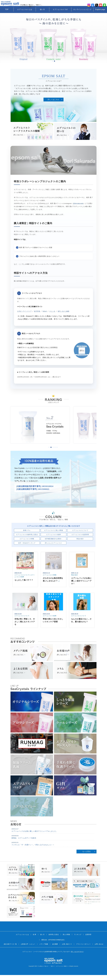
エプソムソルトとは (25, 14)
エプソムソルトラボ (60, 14)
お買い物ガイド (67, 949)
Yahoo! (46, 316)
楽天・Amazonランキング (27, 548)
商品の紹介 (80, 544)
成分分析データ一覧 (10, 949)
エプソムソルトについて (80, 535)
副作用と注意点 (54, 939)
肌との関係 (66, 939)
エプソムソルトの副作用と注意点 (27, 540)
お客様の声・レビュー (28, 949)
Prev (3, 43)
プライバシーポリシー (83, 949)
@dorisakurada (79, 208)
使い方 (42, 14)
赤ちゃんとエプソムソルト (53, 548)
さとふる (54, 316)
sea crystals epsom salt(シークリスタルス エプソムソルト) (11, 5)
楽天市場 (38, 316)
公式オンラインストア (25, 316)
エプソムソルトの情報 (27, 544)
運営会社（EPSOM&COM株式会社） (53, 945)
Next (103, 43)
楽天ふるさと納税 (66, 316)
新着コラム (27, 535)
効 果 (35, 939)
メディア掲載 (44, 949)
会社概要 (55, 949)
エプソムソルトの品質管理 (80, 540)
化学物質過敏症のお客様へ (53, 544)
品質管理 (88, 939)
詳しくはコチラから (77, 957)
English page (100, 14)
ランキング (78, 939)
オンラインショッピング (82, 14)
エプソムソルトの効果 (53, 540)
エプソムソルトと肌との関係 (54, 535)
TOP (7, 14)
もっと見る (87, 856)
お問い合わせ (99, 949)
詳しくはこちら (53, 104)
